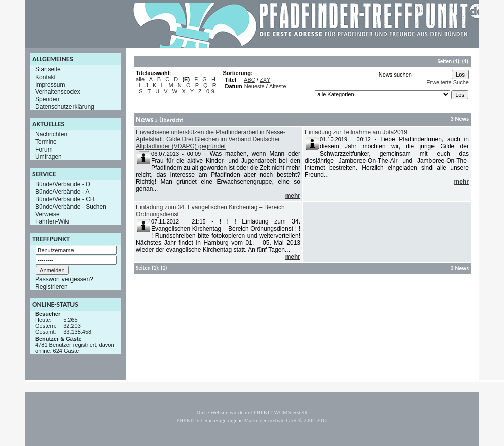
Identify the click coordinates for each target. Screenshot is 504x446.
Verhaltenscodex (58, 92)
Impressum (50, 84)
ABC (249, 80)
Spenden (47, 99)
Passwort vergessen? (64, 279)
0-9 (210, 91)
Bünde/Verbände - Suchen (71, 207)
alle (140, 79)
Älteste (278, 86)
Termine (46, 142)
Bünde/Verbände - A (62, 192)
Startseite (48, 69)
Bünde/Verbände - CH (65, 199)
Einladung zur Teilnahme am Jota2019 (356, 132)
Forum (44, 149)
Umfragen (49, 157)
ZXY (265, 80)
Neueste (255, 86)
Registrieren (52, 287)
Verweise (48, 214)
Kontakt (46, 77)
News (145, 120)
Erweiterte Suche (448, 82)
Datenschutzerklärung (65, 107)
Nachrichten (51, 134)
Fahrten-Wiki (52, 221)
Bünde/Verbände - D (63, 184)
